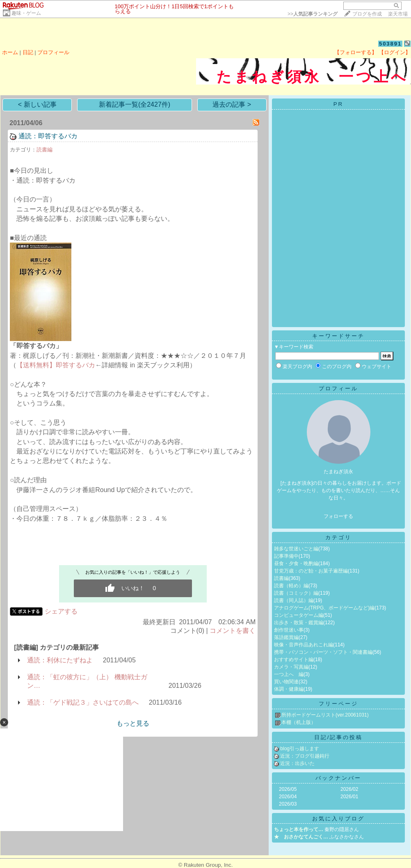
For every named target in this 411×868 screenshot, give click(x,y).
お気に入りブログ (338, 819)
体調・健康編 (289, 689)
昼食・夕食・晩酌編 (296, 563)
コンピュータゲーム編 (299, 615)
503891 (390, 44)
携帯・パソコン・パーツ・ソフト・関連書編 (323, 652)
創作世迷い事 (289, 630)
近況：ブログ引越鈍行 (305, 756)
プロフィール (53, 52)
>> (313, 14)
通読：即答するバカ (48, 136)
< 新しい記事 (37, 104)
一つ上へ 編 (289, 674)
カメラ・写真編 (291, 667)
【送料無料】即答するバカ (56, 365)
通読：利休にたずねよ (60, 660)
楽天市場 (398, 14)
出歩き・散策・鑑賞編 (299, 623)
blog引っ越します (300, 749)
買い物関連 (286, 682)
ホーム (10, 52)
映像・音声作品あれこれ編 (304, 645)
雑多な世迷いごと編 (296, 549)
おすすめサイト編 (294, 660)
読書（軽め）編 (291, 586)
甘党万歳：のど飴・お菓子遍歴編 (311, 571)
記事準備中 (286, 556)
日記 (28, 52)
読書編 (45, 150)
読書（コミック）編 (296, 593)
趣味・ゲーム (26, 13)
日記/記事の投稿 (339, 737)
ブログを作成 (367, 14)
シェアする (61, 611)
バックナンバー (338, 778)
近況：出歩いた (297, 763)
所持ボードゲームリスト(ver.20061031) (325, 715)
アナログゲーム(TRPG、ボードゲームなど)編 (324, 608)
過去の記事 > (232, 104)
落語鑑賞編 (286, 637)
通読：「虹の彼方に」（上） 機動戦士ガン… (87, 681)
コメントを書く (233, 631)
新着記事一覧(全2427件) (135, 104)
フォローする (338, 516)
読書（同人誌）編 (294, 600)
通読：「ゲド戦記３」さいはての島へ (83, 702)
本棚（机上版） (299, 722)
